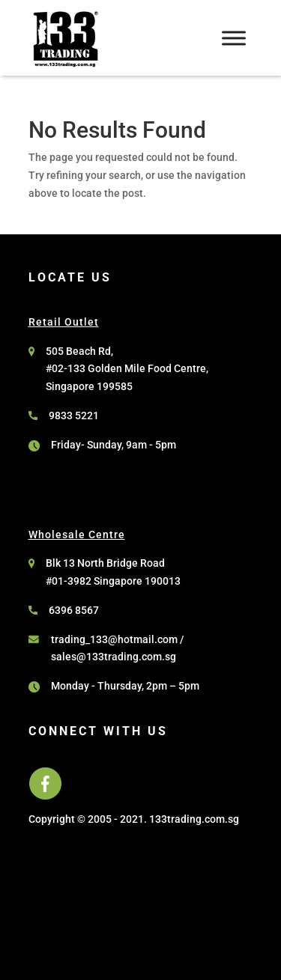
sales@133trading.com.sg (114, 657)
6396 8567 (74, 610)
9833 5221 (74, 416)
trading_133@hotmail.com (114, 639)
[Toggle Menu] (234, 38)
